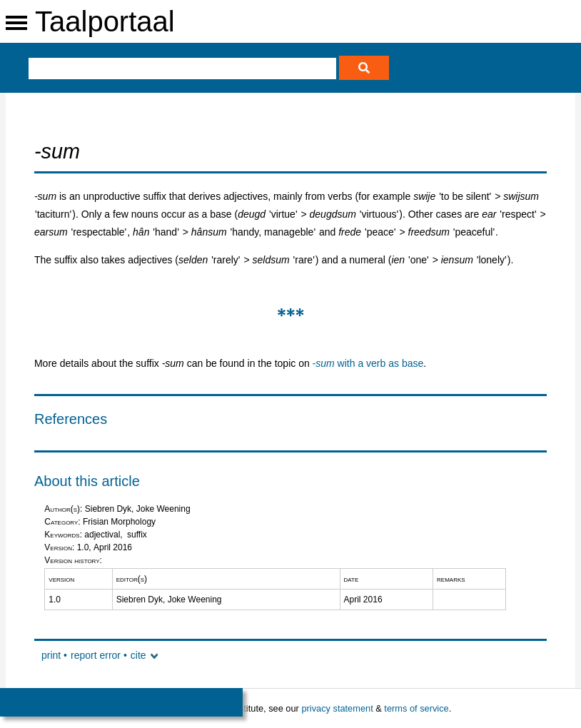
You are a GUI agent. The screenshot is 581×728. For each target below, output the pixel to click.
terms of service (416, 708)
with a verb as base (368, 363)
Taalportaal (105, 21)
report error (96, 655)
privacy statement (337, 708)
